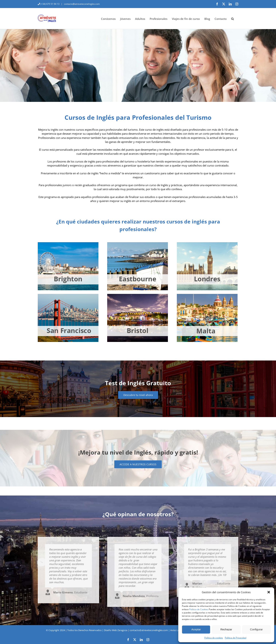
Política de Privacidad (236, 638)
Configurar (256, 629)
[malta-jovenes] (207, 295)
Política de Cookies (199, 609)
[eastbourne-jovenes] (138, 243)
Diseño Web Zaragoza (116, 630)
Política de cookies (214, 638)
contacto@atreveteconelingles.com (82, 4)
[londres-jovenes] (207, 243)
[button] (269, 592)
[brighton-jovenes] (68, 243)
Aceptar (196, 629)
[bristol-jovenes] (138, 295)
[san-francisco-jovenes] (68, 295)
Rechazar (226, 629)
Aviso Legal (176, 630)
